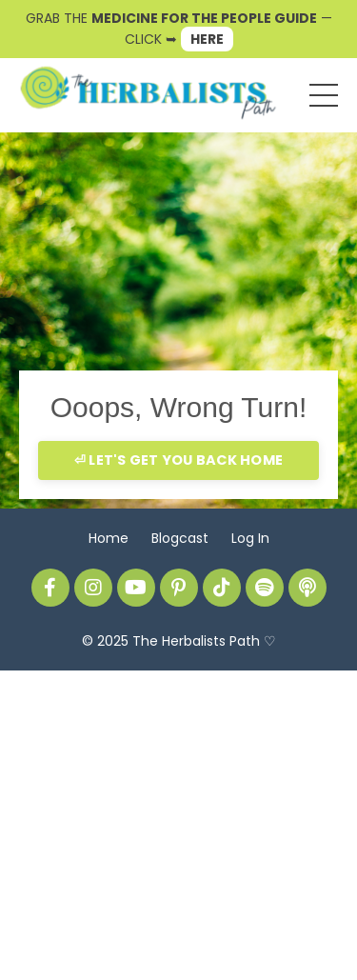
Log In (250, 538)
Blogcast (180, 538)
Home (109, 538)
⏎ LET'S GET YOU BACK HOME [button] (178, 460)
